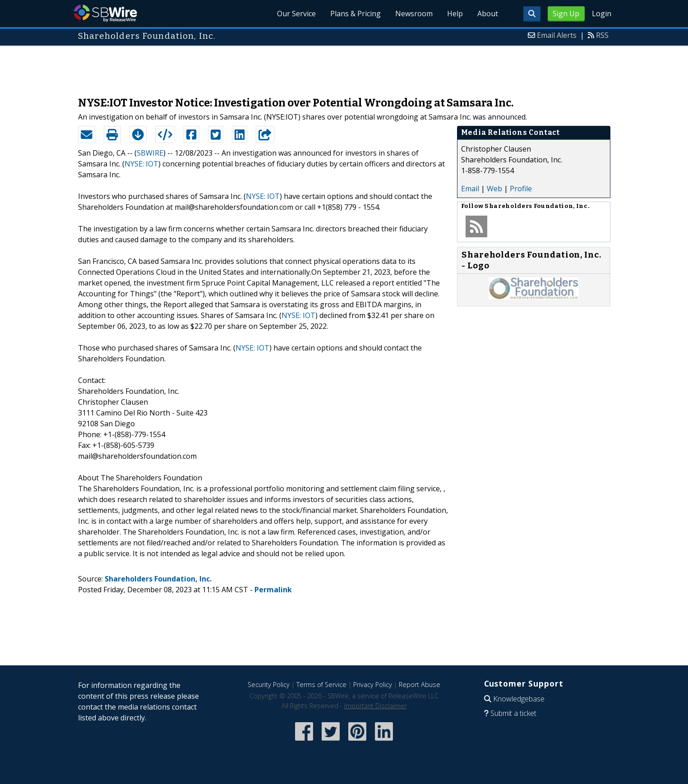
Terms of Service (321, 685)
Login (602, 14)
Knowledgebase (519, 699)
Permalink (273, 590)
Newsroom (414, 14)
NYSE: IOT (141, 164)
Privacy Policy (373, 685)
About (488, 14)
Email (470, 189)
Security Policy (269, 685)
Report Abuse (420, 685)
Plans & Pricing (356, 14)
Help (455, 14)
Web (494, 189)
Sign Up (566, 14)
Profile (521, 189)
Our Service (296, 14)
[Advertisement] (344, 67)
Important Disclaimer (375, 706)
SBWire (105, 13)
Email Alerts (557, 35)
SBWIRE (150, 153)
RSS (602, 35)
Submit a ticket (513, 713)
